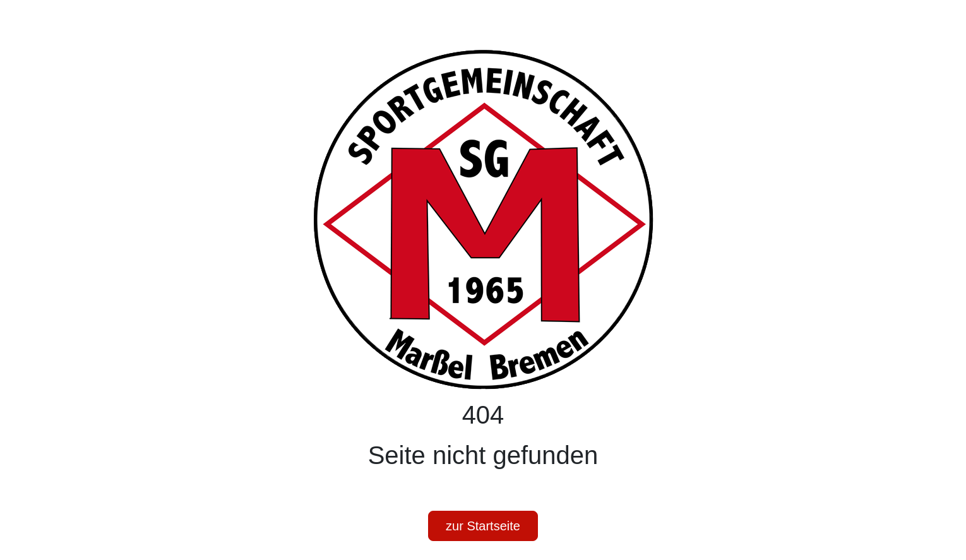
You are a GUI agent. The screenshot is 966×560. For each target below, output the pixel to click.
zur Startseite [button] (483, 526)
